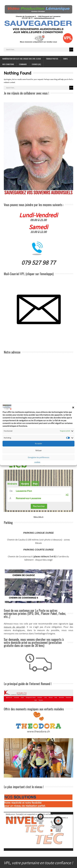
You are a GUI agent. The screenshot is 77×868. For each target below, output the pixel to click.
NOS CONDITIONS (8, 64)
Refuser (39, 450)
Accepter (38, 443)
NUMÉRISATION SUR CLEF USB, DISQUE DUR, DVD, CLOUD (22, 59)
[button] (73, 407)
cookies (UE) (36, 64)
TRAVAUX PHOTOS (52, 59)
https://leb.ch (38, 517)
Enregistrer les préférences (38, 457)
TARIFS (65, 59)
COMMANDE (23, 64)
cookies (37, 462)
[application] (38, 831)
